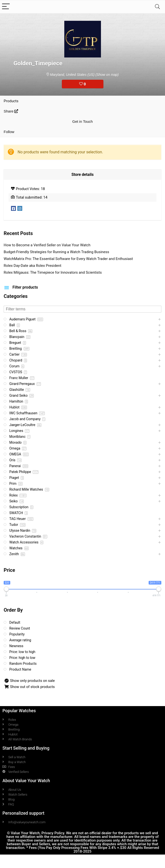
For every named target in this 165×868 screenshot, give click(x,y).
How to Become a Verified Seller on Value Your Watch (47, 245)
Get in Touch (83, 121)
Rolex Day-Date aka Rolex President (33, 266)
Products (11, 101)
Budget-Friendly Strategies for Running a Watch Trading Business (56, 252)
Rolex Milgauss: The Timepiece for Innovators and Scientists (53, 272)
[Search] (157, 7)
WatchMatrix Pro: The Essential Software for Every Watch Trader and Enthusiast (68, 259)
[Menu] (6, 7)
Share (11, 111)
